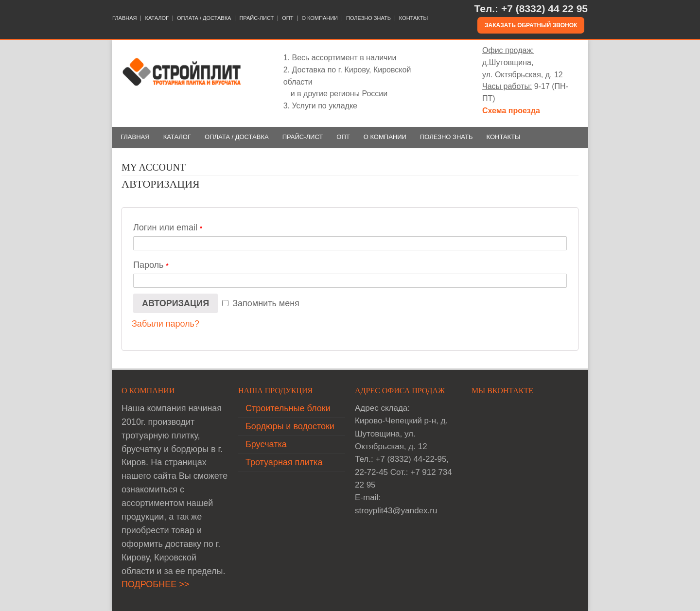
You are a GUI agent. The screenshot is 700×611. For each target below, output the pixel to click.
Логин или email (168, 227)
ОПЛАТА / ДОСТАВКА (204, 18)
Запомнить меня (261, 303)
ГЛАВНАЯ (124, 18)
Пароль (151, 265)
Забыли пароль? (166, 324)
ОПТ (288, 18)
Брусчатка (266, 444)
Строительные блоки (288, 408)
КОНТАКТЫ (413, 18)
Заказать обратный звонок (531, 25)
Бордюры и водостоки (290, 426)
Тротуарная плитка (284, 462)
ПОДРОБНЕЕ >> (155, 584)
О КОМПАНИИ (320, 18)
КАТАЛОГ (157, 18)
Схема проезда (511, 111)
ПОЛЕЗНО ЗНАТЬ (368, 18)
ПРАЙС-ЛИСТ (256, 18)
